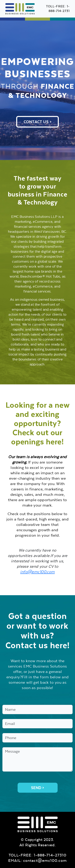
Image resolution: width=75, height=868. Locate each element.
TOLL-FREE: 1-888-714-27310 (38, 855)
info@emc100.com (37, 572)
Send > (38, 788)
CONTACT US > (37, 122)
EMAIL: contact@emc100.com (37, 861)
